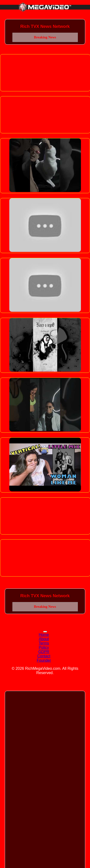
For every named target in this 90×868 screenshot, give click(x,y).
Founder (44, 660)
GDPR (44, 652)
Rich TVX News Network (45, 26)
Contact (44, 656)
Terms (44, 643)
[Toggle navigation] (45, 632)
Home (44, 635)
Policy (44, 647)
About (44, 639)
